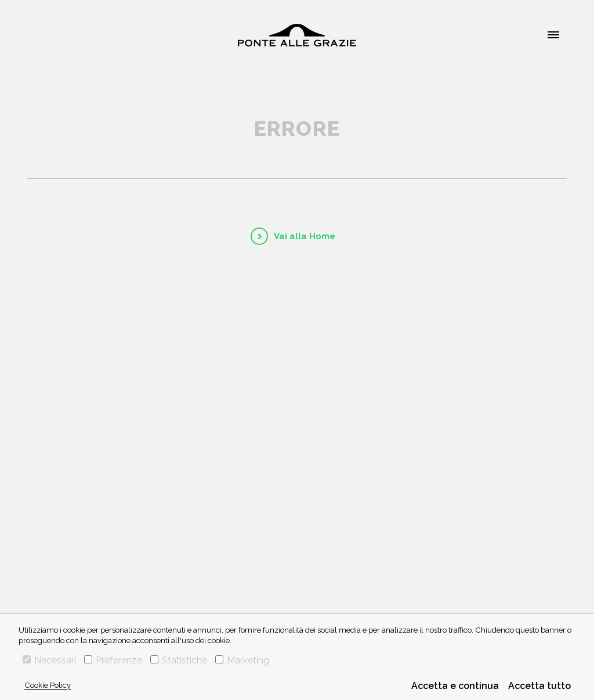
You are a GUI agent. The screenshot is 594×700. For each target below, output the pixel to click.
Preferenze (113, 660)
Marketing (242, 660)
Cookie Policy (48, 685)
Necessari (49, 660)
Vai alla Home (305, 236)
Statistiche (179, 660)
